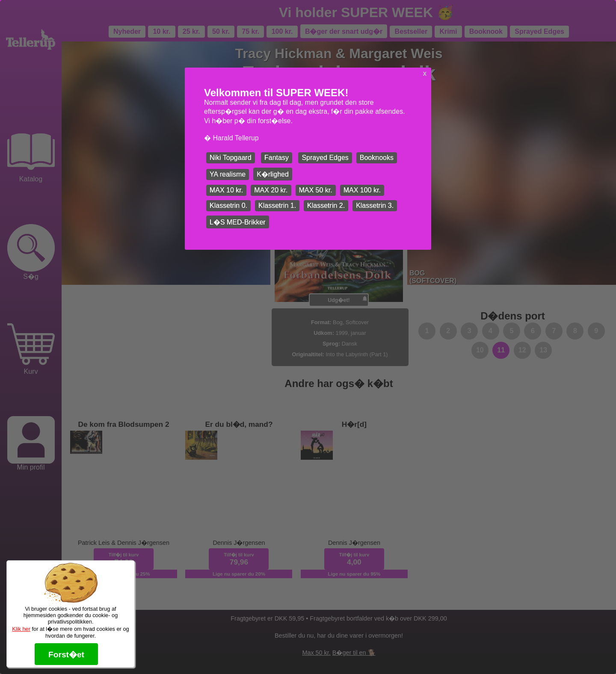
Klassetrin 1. (277, 205)
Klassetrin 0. (228, 205)
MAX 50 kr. (316, 190)
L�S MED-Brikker (238, 222)
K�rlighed (273, 174)
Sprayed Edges (325, 158)
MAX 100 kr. (362, 190)
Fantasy (277, 158)
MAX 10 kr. (226, 190)
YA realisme (228, 174)
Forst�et (66, 655)
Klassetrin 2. (326, 205)
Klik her (21, 629)
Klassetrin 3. (375, 205)
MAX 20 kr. (271, 190)
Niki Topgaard (231, 158)
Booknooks (377, 158)
